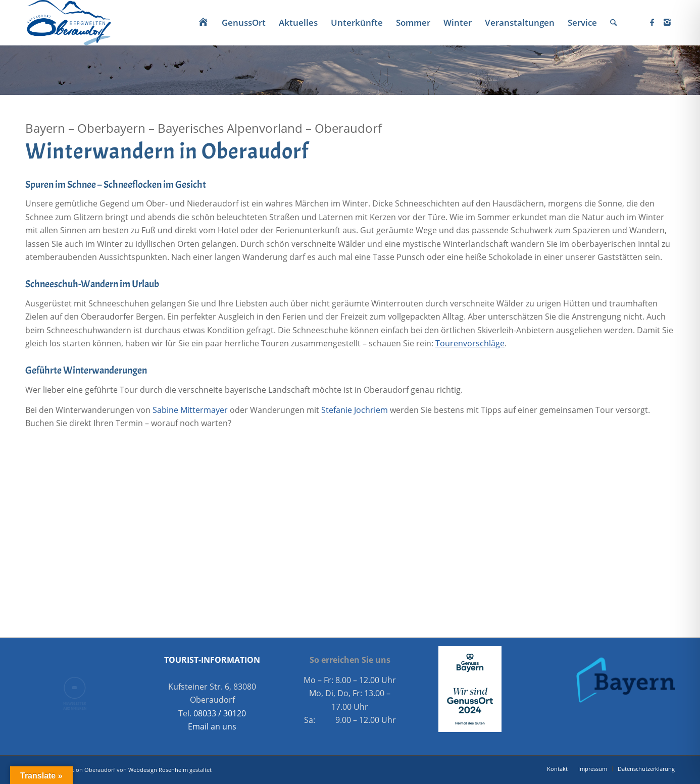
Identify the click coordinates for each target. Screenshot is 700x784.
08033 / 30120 (220, 713)
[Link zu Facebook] (652, 22)
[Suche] (613, 23)
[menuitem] (203, 23)
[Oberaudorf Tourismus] (68, 23)
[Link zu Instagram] (667, 22)
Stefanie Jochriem (355, 410)
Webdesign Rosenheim (158, 770)
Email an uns (212, 726)
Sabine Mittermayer (190, 410)
